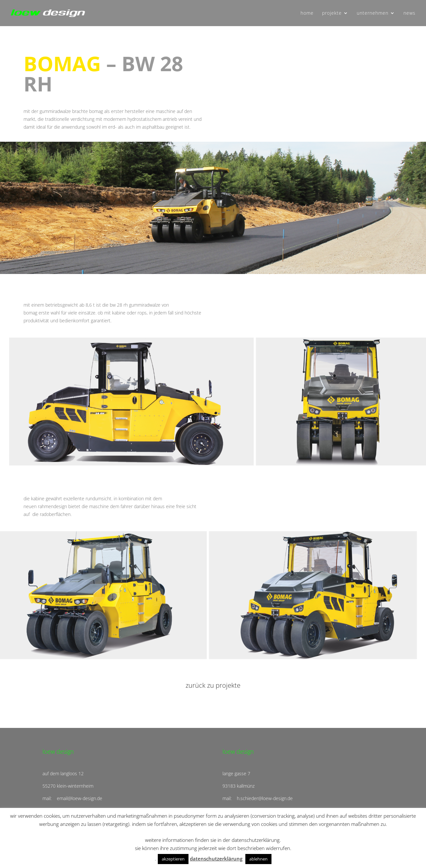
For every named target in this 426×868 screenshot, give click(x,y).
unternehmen (373, 13)
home (307, 13)
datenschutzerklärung (216, 859)
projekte (332, 13)
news (410, 13)
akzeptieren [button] (173, 859)
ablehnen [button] (258, 859)
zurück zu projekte (213, 685)
